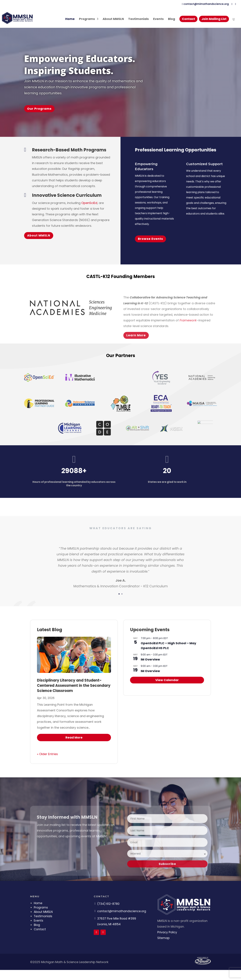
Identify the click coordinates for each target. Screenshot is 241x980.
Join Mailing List (214, 19)
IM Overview (150, 659)
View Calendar (167, 680)
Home (70, 19)
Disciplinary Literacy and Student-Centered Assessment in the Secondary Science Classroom (74, 686)
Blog (172, 19)
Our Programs (39, 109)
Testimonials (138, 19)
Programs (87, 19)
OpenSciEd (89, 203)
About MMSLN (113, 19)
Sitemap (163, 938)
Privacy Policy (167, 932)
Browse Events (150, 239)
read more (74, 737)
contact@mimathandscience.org (122, 911)
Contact (188, 19)
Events (158, 19)
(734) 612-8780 (108, 904)
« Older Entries (47, 754)
